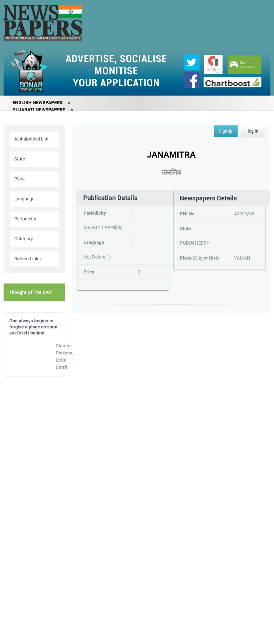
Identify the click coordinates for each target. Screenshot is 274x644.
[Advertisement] (34, 494)
